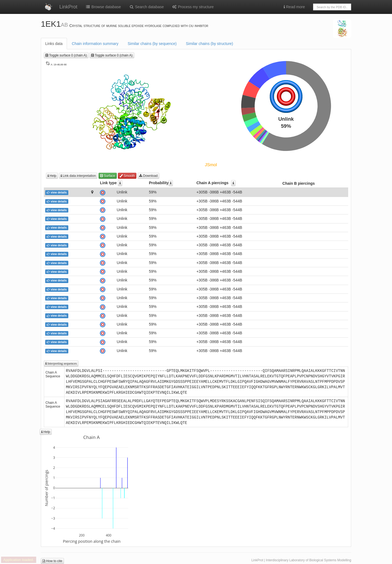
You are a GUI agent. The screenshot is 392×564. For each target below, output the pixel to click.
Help (52, 176)
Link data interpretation (78, 176)
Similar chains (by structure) (210, 44)
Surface (108, 176)
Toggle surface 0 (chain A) (66, 55)
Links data (54, 44)
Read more (294, 7)
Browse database (103, 7)
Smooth (127, 176)
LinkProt (68, 7)
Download (148, 176)
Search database (146, 7)
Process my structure (193, 7)
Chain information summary (95, 44)
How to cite (52, 561)
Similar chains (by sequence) (152, 44)
